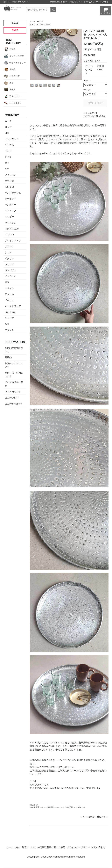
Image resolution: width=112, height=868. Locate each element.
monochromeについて (59, 2)
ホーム (32, 21)
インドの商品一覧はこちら (94, 817)
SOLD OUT (95, 103)
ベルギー (9, 217)
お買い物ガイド (76, 2)
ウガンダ (9, 264)
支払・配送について (26, 847)
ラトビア (9, 318)
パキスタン (10, 223)
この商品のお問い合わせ (95, 116)
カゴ (11, 83)
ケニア (8, 252)
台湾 (7, 324)
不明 (7, 169)
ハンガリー (10, 205)
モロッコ (9, 187)
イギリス (9, 300)
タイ (7, 163)
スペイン (9, 288)
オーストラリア (13, 306)
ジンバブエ (10, 270)
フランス (9, 330)
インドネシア (12, 139)
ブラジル (9, 246)
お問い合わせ (89, 2)
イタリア (9, 258)
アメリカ (9, 294)
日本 (7, 133)
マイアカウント (102, 2)
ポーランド (10, 199)
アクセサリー (15, 96)
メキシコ (9, 235)
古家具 (12, 89)
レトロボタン (15, 103)
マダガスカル (12, 229)
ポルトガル (10, 312)
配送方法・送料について (14, 375)
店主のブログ (12, 398)
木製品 (12, 69)
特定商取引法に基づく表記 (51, 847)
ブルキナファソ (13, 240)
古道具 (12, 49)
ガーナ (8, 121)
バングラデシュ (13, 193)
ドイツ (8, 157)
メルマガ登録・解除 (14, 384)
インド (41, 21)
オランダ (9, 181)
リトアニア (10, 211)
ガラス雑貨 (14, 76)
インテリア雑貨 (44, 25)
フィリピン (10, 175)
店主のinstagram (13, 404)
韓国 (7, 282)
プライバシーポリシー (78, 847)
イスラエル (10, 276)
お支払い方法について (14, 365)
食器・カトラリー (17, 63)
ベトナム (9, 145)
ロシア (8, 127)
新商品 (8, 357)
